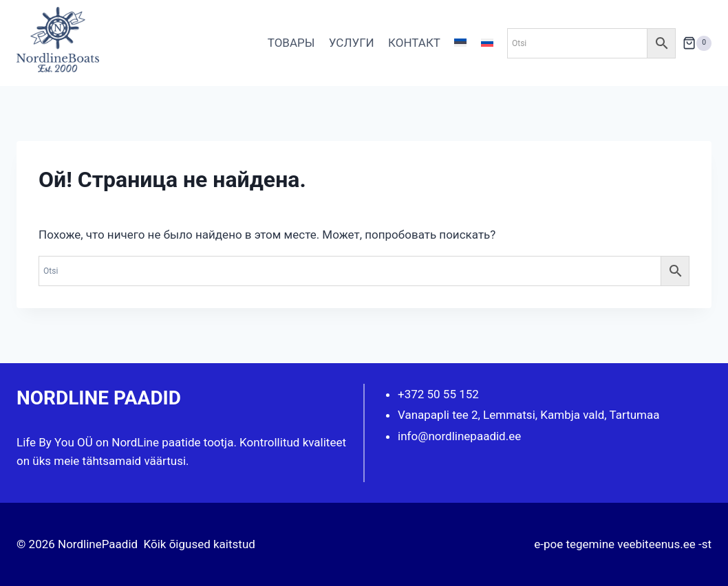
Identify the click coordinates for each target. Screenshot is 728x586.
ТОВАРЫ (291, 43)
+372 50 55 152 (438, 394)
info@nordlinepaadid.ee (459, 436)
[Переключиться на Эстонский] (460, 43)
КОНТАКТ (414, 43)
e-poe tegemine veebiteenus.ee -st (623, 544)
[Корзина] (697, 43)
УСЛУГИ (352, 43)
